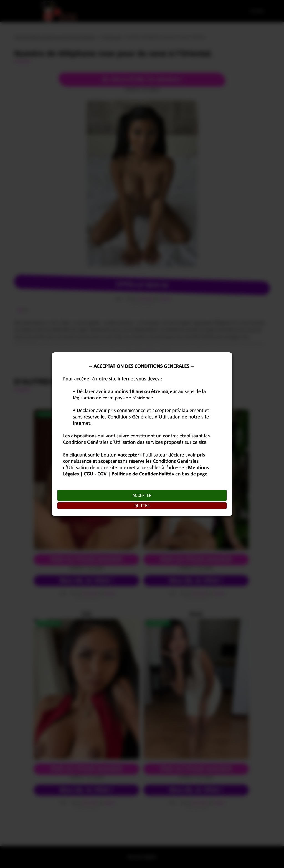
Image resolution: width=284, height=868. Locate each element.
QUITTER (142, 506)
